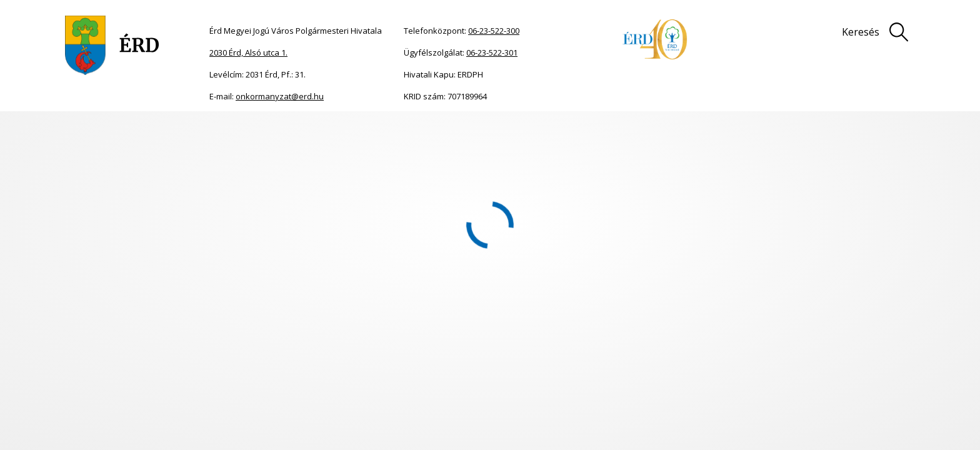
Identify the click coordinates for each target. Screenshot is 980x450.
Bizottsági (136, 287)
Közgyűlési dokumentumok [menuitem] (159, 436)
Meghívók (153, 130)
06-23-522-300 (494, 31)
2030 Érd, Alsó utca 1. (248, 52)
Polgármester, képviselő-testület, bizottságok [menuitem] (153, 397)
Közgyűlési (60, 287)
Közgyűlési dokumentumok (375, 287)
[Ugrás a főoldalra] (112, 45)
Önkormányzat (106, 130)
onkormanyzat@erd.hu (280, 96)
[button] (72, 387)
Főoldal (64, 130)
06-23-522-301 (492, 52)
